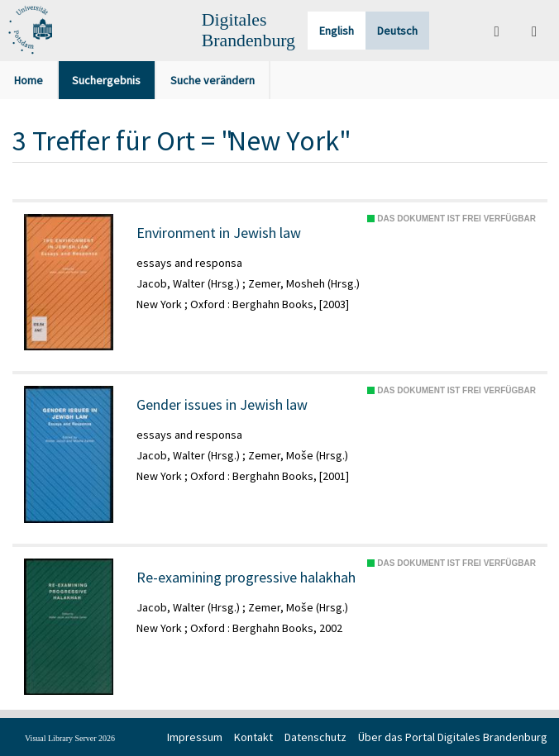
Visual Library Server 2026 (70, 738)
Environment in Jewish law (219, 233)
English (337, 31)
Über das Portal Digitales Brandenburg (453, 737)
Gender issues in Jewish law (222, 405)
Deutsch (397, 31)
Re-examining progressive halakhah (246, 578)
